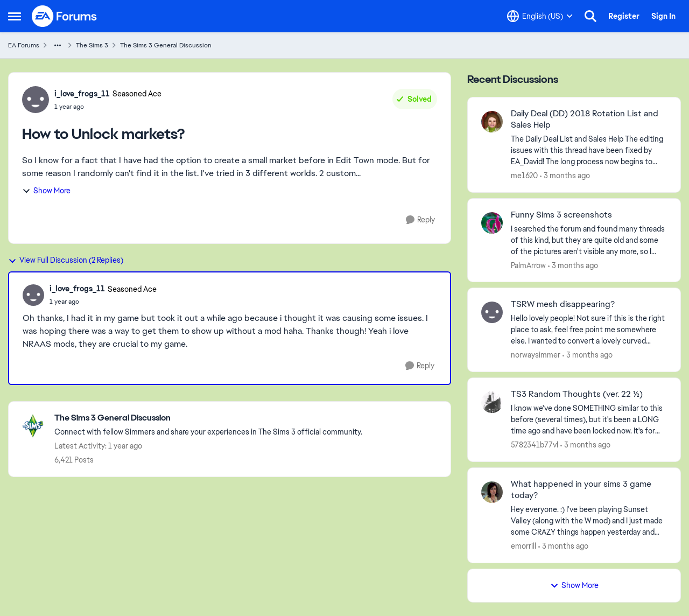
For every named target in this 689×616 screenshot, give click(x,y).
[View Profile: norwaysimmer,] (492, 312)
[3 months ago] (565, 176)
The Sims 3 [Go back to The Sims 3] (92, 45)
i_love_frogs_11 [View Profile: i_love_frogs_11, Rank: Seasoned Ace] (82, 94)
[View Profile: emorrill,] (492, 492)
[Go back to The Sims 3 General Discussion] (208, 418)
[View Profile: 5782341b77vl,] (492, 402)
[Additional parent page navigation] (58, 45)
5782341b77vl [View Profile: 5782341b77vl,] (535, 445)
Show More (46, 191)
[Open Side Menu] (15, 16)
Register (624, 16)
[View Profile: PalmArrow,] (492, 223)
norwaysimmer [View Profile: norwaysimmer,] (536, 355)
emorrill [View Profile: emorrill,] (523, 546)
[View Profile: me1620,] (492, 122)
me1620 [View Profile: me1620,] (524, 176)
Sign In (663, 16)
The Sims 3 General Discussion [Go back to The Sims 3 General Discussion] (166, 45)
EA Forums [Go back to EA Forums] (24, 45)
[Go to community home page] (65, 16)
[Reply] (420, 220)
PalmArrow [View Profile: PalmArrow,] (528, 265)
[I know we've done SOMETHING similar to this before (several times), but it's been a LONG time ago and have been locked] (589, 420)
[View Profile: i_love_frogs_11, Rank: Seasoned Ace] (36, 100)
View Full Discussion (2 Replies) (66, 260)
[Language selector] (540, 16)
